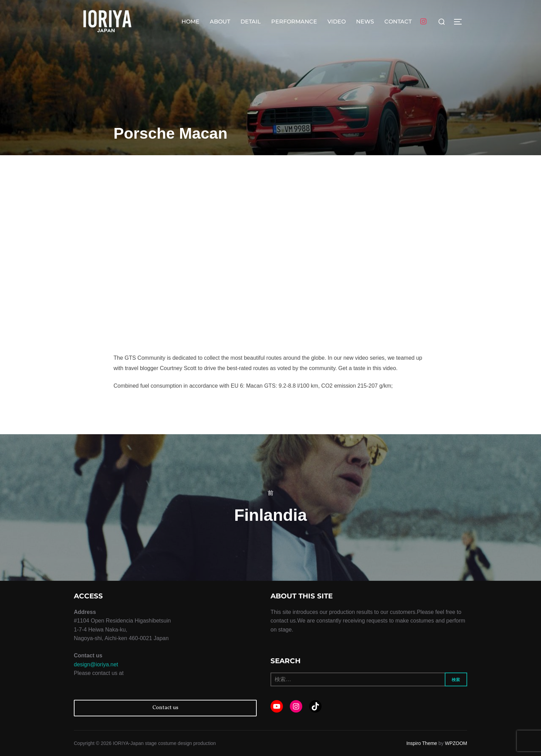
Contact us (165, 708)
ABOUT (220, 22)
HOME (190, 22)
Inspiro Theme (422, 743)
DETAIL (251, 22)
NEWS (365, 22)
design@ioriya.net (96, 664)
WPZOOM (456, 743)
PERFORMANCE (294, 22)
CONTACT (398, 22)
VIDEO (337, 22)
